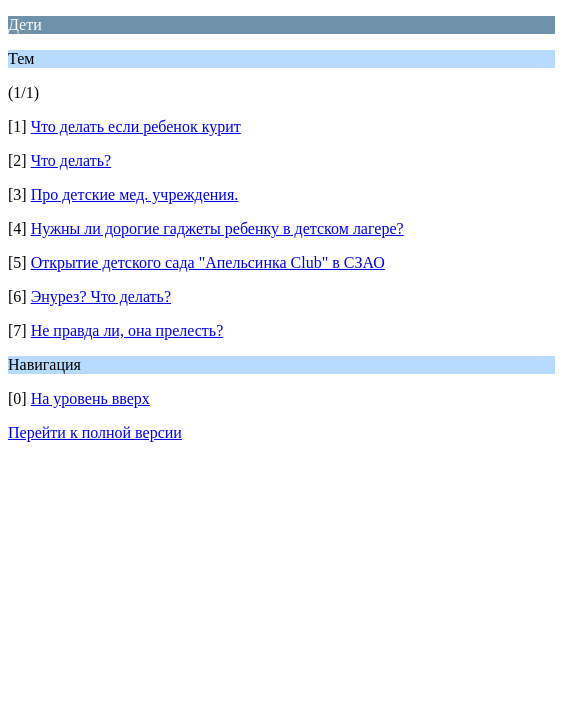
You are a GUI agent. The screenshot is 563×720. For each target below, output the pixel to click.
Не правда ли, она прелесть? (127, 330)
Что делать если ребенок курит (136, 126)
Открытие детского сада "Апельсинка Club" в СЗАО (208, 262)
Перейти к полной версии (95, 432)
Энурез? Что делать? (101, 296)
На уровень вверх (90, 398)
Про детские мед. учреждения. (135, 194)
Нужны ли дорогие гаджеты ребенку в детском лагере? (217, 228)
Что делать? (71, 160)
